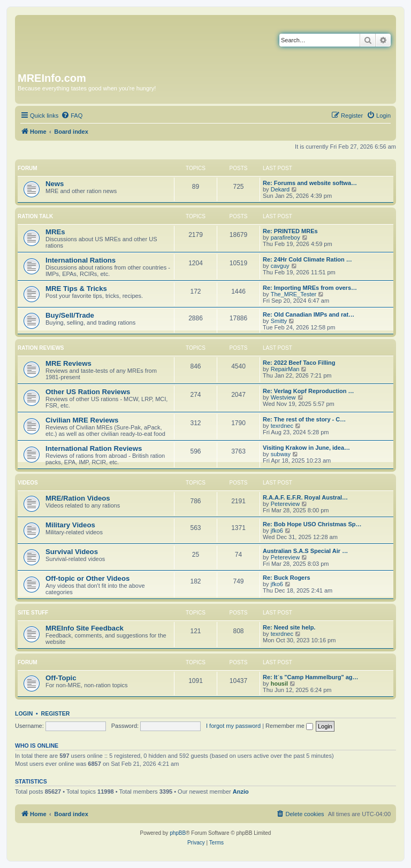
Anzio (241, 792)
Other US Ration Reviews (88, 392)
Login (24, 713)
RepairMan (285, 369)
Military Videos (70, 525)
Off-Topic (61, 678)
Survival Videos (72, 552)
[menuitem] (72, 116)
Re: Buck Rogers (287, 578)
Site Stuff (33, 613)
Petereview (285, 504)
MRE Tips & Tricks (76, 289)
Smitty (279, 321)
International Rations (81, 260)
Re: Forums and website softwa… (310, 183)
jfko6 (277, 531)
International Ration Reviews (94, 448)
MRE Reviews (68, 363)
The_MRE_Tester (294, 294)
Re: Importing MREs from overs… (310, 288)
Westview (283, 397)
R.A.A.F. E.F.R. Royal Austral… (305, 497)
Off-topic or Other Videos (87, 578)
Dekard (280, 189)
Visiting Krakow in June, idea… (306, 448)
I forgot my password (233, 726)
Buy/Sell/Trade (70, 315)
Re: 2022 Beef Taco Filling (299, 363)
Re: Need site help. (289, 627)
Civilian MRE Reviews (82, 420)
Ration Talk (35, 216)
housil (279, 683)
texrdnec (282, 426)
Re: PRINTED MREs (290, 231)
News (55, 184)
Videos (28, 483)
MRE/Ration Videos (78, 498)
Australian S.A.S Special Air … (305, 551)
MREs (55, 232)
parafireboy (286, 237)
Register (56, 713)
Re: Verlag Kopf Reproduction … (309, 391)
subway (281, 454)
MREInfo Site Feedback (85, 628)
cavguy (280, 266)
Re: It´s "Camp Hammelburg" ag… (311, 677)
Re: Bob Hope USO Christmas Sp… (312, 524)
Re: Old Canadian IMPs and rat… (309, 314)
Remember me (289, 726)
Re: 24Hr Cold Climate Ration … (307, 259)
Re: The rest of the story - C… (304, 419)
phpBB (178, 833)
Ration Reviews (41, 348)
